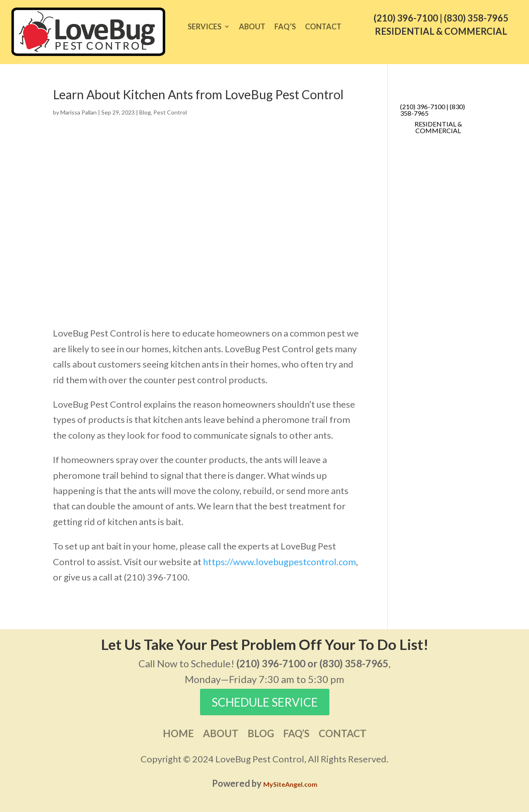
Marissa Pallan (79, 112)
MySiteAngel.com (290, 784)
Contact (323, 27)
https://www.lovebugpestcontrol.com (279, 562)
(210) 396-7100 (406, 18)
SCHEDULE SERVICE (265, 702)
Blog (145, 112)
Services (205, 27)
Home (178, 735)
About (252, 27)
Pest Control (170, 112)
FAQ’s (285, 27)
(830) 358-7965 (476, 18)
